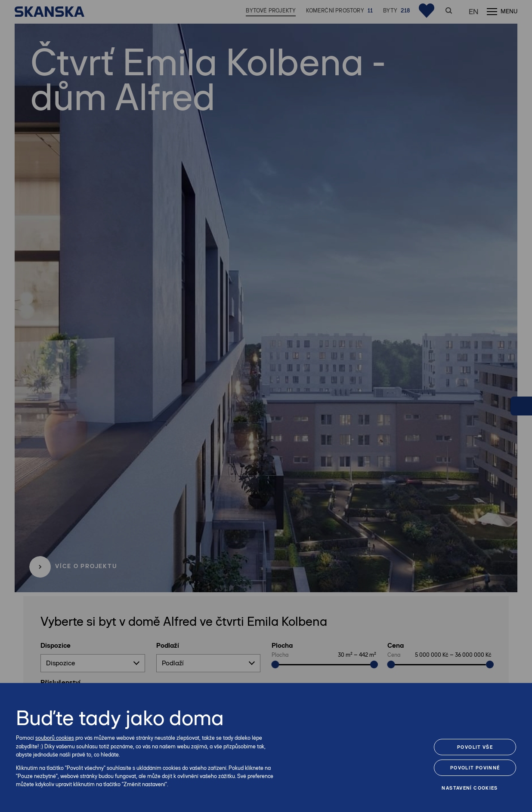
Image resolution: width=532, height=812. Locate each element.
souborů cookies (55, 738)
